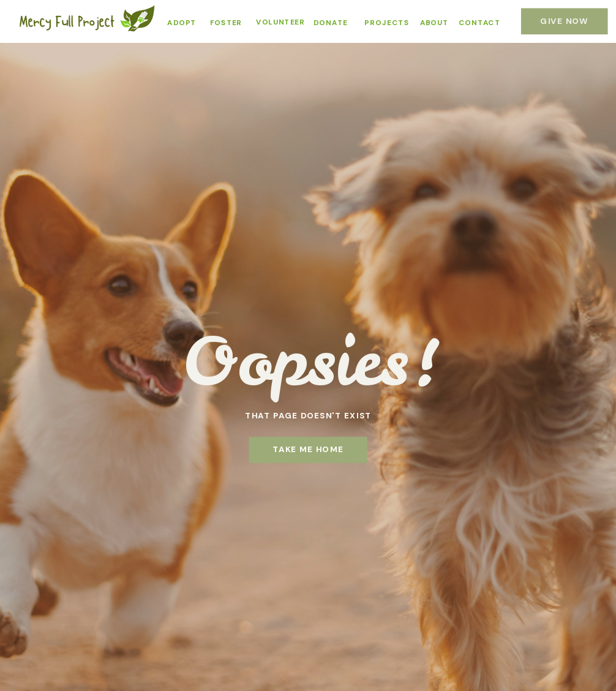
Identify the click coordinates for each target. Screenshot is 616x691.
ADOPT (182, 22)
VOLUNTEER (280, 22)
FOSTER (226, 22)
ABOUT (434, 22)
